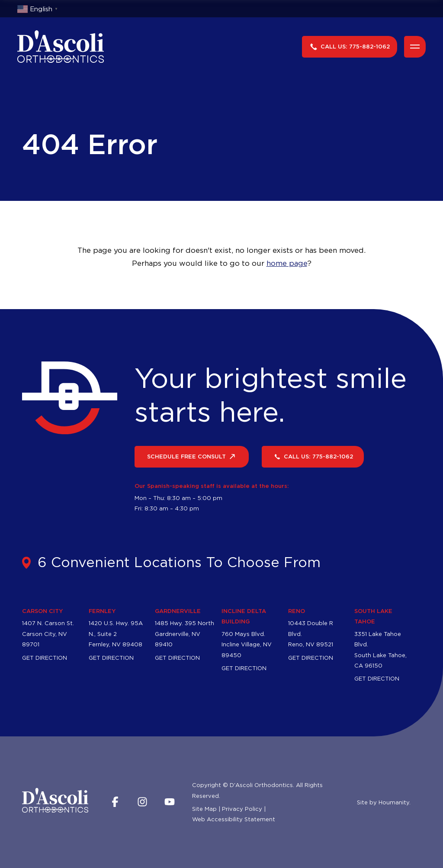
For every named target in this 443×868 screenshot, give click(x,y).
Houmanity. (395, 812)
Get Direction (45, 668)
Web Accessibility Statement (234, 829)
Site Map (204, 819)
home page (287, 263)
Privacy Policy (242, 819)
